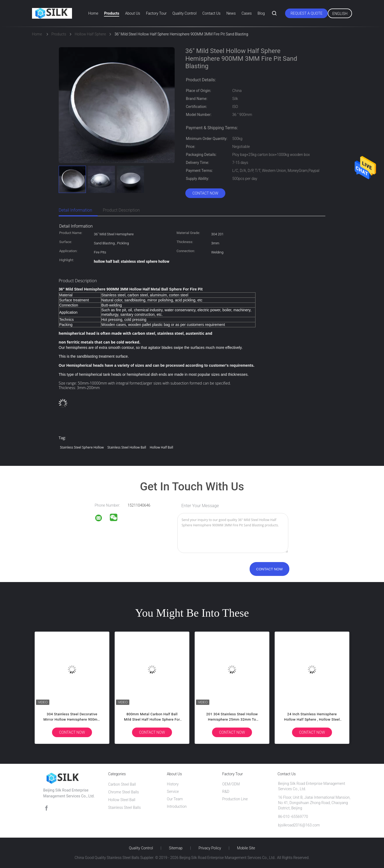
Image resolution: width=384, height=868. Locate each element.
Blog (261, 13)
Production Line (235, 799)
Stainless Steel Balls (124, 808)
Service (173, 792)
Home (93, 13)
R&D (226, 792)
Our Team (175, 799)
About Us (133, 13)
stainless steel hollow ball (127, 447)
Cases (247, 13)
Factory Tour (156, 13)
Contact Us (211, 13)
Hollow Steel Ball (122, 800)
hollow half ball (161, 447)
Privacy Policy (210, 848)
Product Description (121, 210)
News (231, 13)
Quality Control (185, 13)
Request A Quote (306, 13)
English (340, 14)
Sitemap (176, 848)
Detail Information (75, 210)
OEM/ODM (231, 784)
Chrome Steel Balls (123, 792)
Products (112, 13)
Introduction (177, 806)
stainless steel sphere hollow (82, 447)
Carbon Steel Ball (122, 784)
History (173, 784)
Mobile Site (246, 848)
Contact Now (205, 193)
